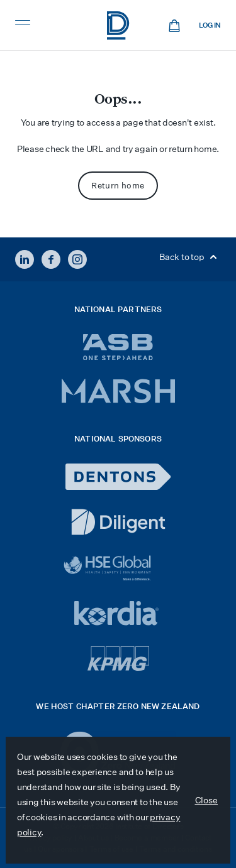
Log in (210, 25)
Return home (118, 186)
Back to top (190, 257)
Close (207, 800)
